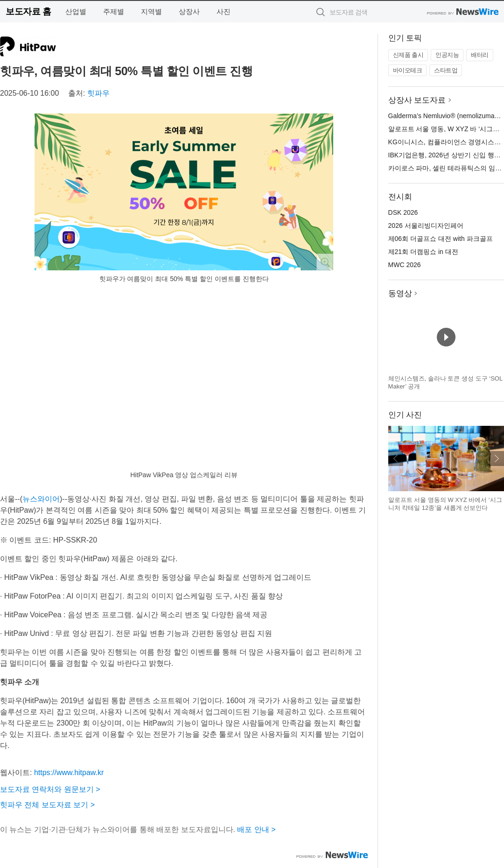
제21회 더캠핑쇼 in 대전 (423, 252)
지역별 (151, 11)
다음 (497, 459)
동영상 (400, 293)
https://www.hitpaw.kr (69, 773)
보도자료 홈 (28, 11)
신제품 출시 (408, 55)
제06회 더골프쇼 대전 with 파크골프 (441, 239)
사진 (224, 11)
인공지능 (447, 55)
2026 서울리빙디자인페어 (426, 226)
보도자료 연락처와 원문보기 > (50, 789)
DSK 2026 (403, 212)
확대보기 (325, 262)
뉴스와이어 (41, 499)
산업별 (76, 11)
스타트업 (446, 70)
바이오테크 (408, 70)
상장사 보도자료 (417, 100)
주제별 (114, 11)
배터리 (480, 55)
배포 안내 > (256, 829)
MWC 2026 (405, 265)
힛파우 (98, 93)
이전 (396, 459)
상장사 (189, 11)
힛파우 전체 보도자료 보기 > (47, 805)
